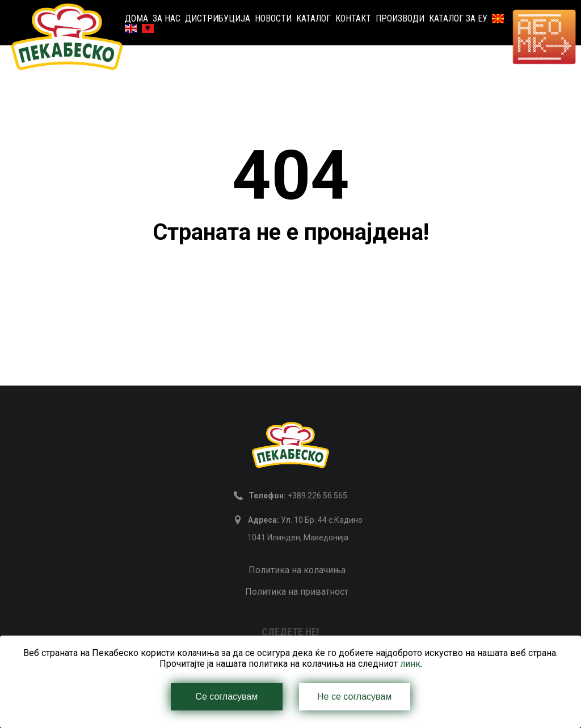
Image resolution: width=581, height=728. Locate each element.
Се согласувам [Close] (226, 697)
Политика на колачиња (297, 570)
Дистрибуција (218, 18)
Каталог (313, 18)
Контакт (353, 18)
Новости (273, 18)
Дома (136, 18)
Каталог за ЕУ (458, 18)
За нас (167, 18)
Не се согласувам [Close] (354, 697)
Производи (400, 18)
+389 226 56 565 (298, 496)
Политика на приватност (297, 592)
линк (410, 664)
